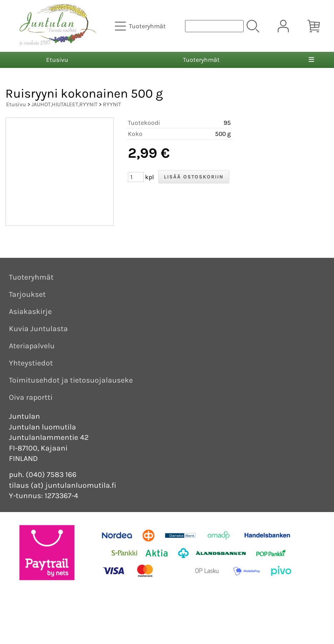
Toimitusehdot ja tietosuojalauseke (71, 380)
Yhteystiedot (31, 363)
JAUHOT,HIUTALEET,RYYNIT (64, 104)
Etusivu (57, 60)
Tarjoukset (27, 294)
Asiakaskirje (30, 311)
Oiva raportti (31, 397)
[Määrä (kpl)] (136, 177)
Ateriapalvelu (32, 346)
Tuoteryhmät (201, 60)
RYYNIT (112, 104)
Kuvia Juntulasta (38, 329)
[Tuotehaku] (214, 26)
